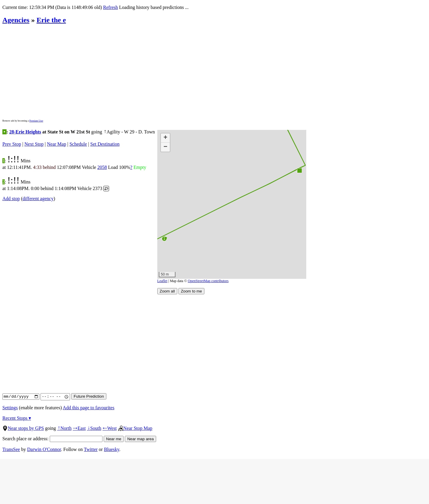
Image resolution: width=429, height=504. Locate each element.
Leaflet (162, 281)
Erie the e (51, 20)
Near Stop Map (135, 428)
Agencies (16, 20)
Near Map (57, 144)
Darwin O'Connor (44, 449)
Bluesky (112, 449)
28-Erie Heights (25, 132)
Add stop (11, 199)
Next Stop (34, 144)
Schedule (78, 144)
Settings (10, 408)
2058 (102, 167)
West (110, 428)
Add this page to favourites (89, 408)
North (64, 428)
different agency (38, 199)
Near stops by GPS (23, 428)
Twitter (91, 449)
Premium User (36, 121)
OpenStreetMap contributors (208, 281)
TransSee (11, 449)
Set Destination (105, 144)
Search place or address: (52, 439)
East (79, 428)
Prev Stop (12, 144)
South (94, 428)
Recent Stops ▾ (17, 418)
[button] (299, 170)
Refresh (111, 7)
